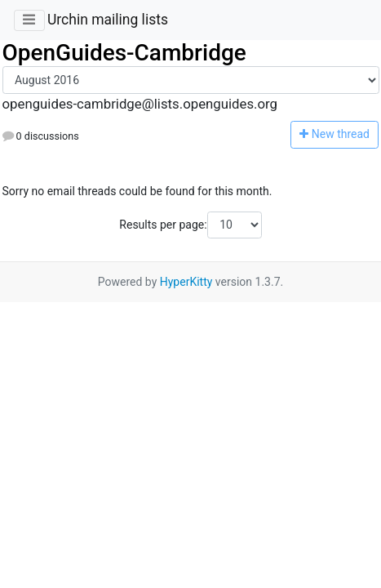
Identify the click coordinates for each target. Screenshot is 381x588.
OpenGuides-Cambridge (124, 53)
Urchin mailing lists (108, 20)
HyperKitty (186, 282)
